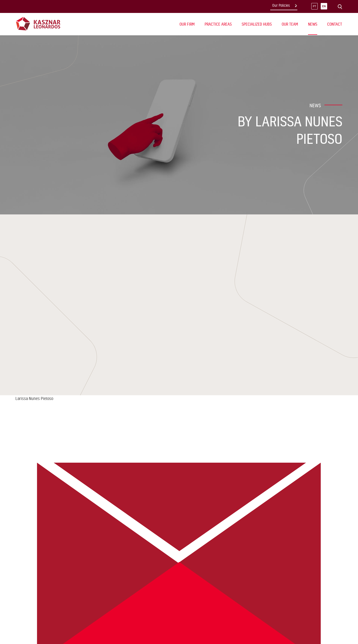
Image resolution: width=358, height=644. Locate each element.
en (324, 6)
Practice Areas (218, 24)
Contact (335, 24)
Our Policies (281, 5)
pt (314, 6)
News (313, 24)
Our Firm (187, 24)
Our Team (290, 24)
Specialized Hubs (257, 24)
